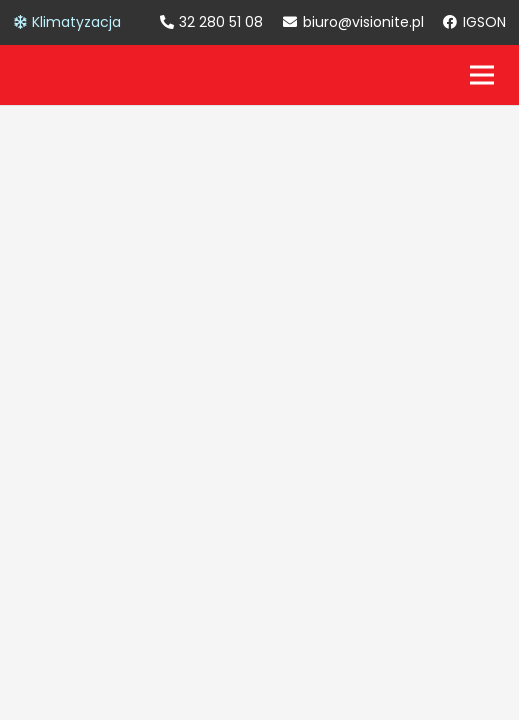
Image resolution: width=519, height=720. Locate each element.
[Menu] (482, 75)
